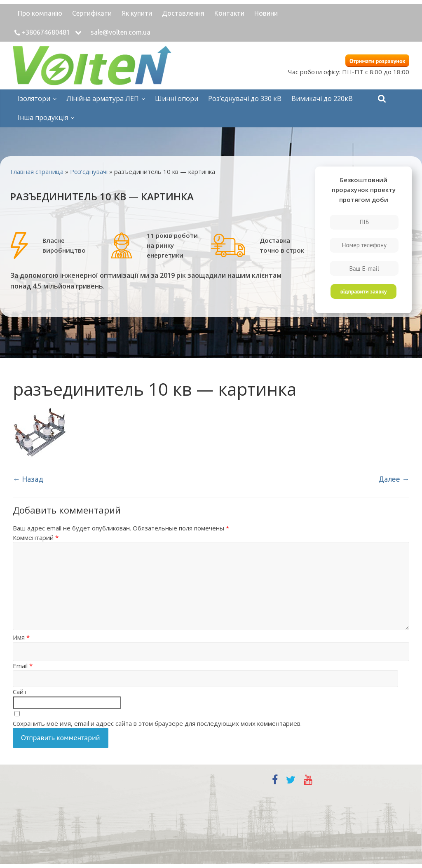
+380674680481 (46, 32)
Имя (21, 637)
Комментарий (36, 537)
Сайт (20, 692)
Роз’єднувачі (89, 171)
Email (23, 666)
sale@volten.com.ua (121, 32)
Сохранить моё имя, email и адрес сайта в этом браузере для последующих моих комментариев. (157, 723)
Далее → (394, 479)
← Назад (28, 479)
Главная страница (37, 171)
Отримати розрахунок (377, 61)
